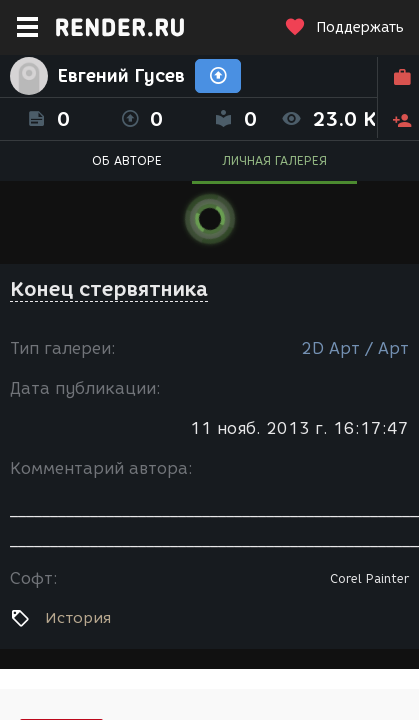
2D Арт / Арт (355, 348)
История (78, 618)
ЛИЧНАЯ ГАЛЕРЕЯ (274, 160)
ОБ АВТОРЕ (127, 160)
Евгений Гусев (121, 76)
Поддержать (344, 27)
